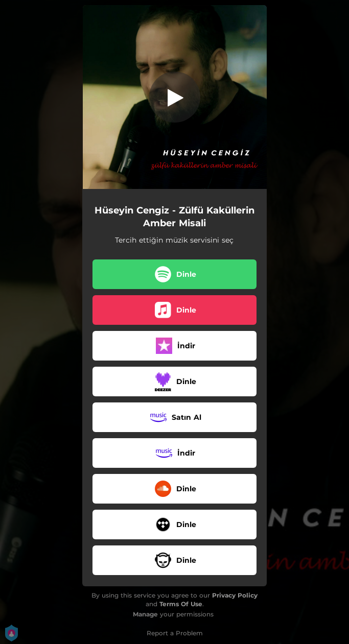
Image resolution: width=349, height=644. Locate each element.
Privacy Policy (235, 595)
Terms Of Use (181, 604)
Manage (145, 614)
